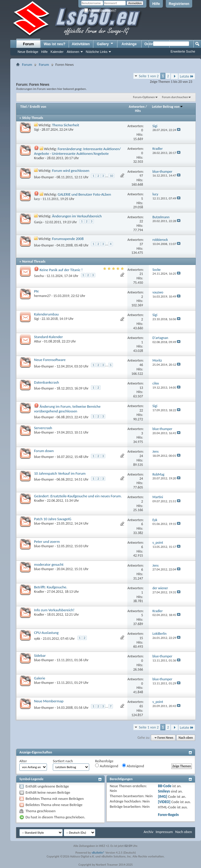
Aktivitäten (81, 44)
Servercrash (43, 428)
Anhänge (129, 44)
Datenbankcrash (47, 382)
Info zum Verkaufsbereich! (54, 610)
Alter (23, 761)
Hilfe (156, 4)
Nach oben (186, 738)
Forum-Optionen (144, 97)
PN (36, 291)
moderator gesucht (49, 564)
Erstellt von (38, 107)
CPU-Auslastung (46, 633)
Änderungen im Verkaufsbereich (77, 216)
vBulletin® (98, 853)
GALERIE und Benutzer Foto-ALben (84, 194)
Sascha (39, 276)
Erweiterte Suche (183, 51)
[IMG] (163, 796)
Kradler (39, 158)
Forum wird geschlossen (71, 171)
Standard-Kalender (48, 337)
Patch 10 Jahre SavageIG (53, 519)
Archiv (148, 832)
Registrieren (179, 4)
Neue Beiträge (28, 52)
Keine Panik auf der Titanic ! (61, 270)
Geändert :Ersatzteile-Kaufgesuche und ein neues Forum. (78, 496)
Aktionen (73, 52)
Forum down (44, 451)
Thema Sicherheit (66, 125)
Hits (138, 111)
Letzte (187, 76)
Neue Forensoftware (50, 360)
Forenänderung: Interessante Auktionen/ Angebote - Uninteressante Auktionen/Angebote (77, 151)
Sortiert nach (63, 761)
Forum (28, 44)
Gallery (105, 44)
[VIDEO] (164, 802)
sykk (37, 639)
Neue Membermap (49, 701)
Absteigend (133, 766)
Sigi (37, 130)
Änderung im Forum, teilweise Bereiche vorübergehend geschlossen (67, 409)
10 (111, 176)
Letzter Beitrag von (168, 107)
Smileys (164, 791)
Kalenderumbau (46, 314)
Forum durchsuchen (175, 97)
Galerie (40, 678)
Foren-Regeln (168, 815)
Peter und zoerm (47, 542)
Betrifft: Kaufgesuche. (51, 587)
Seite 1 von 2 (149, 76)
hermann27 (42, 296)
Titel (23, 107)
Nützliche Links (97, 52)
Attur (38, 341)
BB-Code (165, 786)
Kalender (57, 52)
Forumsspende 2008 (68, 239)
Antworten (137, 107)
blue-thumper (44, 177)
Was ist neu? (55, 44)
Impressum (164, 832)
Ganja (38, 222)
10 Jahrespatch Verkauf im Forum (60, 473)
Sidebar (40, 655)
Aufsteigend (107, 766)
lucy (37, 199)
